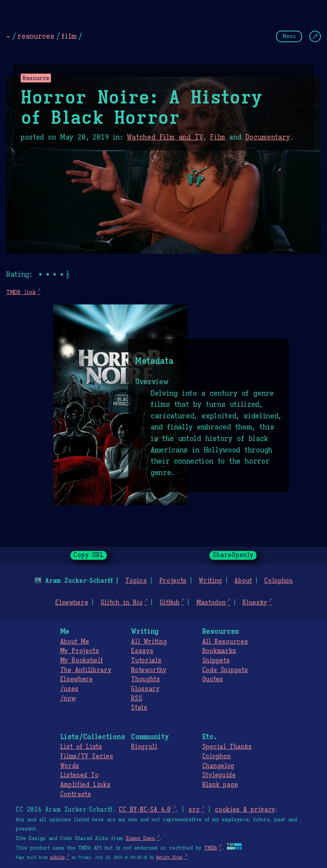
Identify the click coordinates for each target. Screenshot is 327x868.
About (243, 581)
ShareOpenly (233, 555)
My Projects (80, 651)
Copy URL (89, 555)
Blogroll (144, 747)
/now (68, 699)
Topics (136, 581)
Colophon (278, 581)
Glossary (145, 689)
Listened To (79, 775)
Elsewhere (72, 603)
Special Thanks (227, 747)
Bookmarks (219, 651)
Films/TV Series (87, 756)
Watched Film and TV (165, 137)
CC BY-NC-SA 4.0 (145, 810)
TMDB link (21, 292)
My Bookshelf (82, 661)
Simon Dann (140, 838)
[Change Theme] (315, 36)
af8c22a (57, 857)
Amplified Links (85, 785)
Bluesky (255, 603)
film (69, 36)
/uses (69, 689)
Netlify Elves (169, 857)
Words (70, 766)
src (194, 810)
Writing (210, 581)
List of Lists (81, 747)
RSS (137, 699)
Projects (173, 581)
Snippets (216, 661)
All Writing (149, 642)
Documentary (267, 137)
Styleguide (219, 775)
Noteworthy (149, 670)
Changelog (218, 766)
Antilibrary (86, 670)
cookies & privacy (245, 810)
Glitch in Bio (122, 603)
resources (36, 36)
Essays (142, 651)
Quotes (213, 679)
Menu (289, 36)
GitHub (170, 603)
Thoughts (145, 679)
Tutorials (146, 661)
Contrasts (76, 794)
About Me (75, 642)
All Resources (225, 642)
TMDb (211, 848)
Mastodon (211, 603)
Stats (139, 708)
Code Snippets (225, 670)
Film (217, 137)
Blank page (220, 785)
